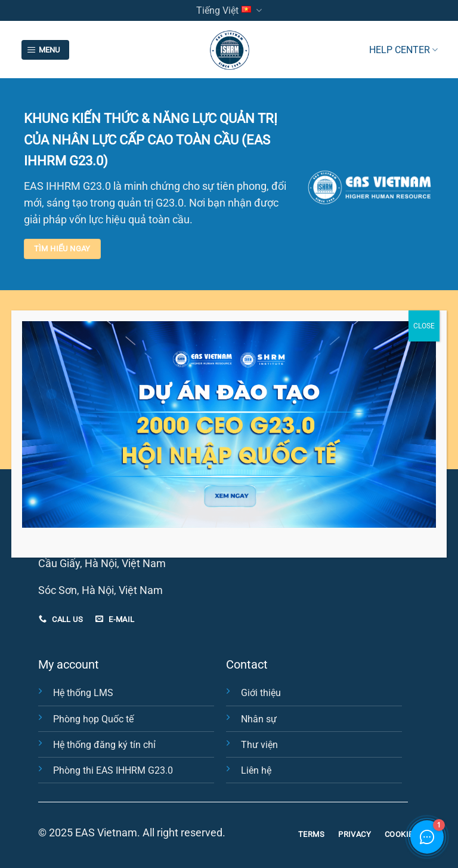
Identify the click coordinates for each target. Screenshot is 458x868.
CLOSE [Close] (424, 326)
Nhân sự (259, 719)
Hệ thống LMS (83, 693)
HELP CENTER (403, 50)
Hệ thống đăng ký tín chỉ (104, 745)
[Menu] (45, 50)
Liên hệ (256, 770)
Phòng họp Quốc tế (93, 719)
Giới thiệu (261, 693)
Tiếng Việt (229, 10)
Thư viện (259, 745)
